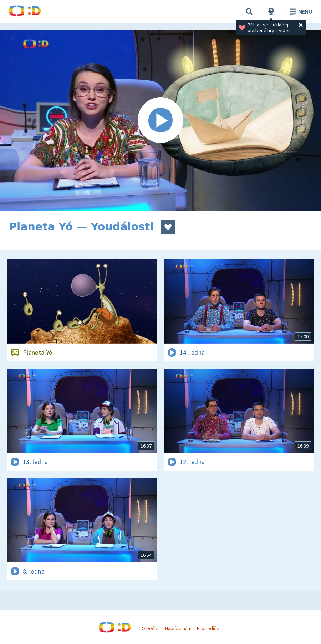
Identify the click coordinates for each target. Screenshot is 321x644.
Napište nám (178, 628)
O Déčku (151, 628)
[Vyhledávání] (249, 11)
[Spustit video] (160, 120)
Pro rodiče (208, 628)
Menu (300, 11)
